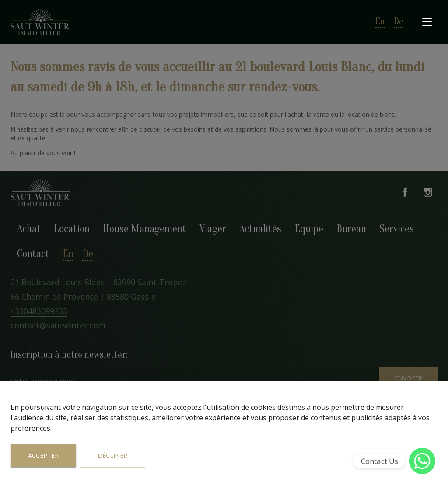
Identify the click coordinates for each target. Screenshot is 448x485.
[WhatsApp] (422, 461)
